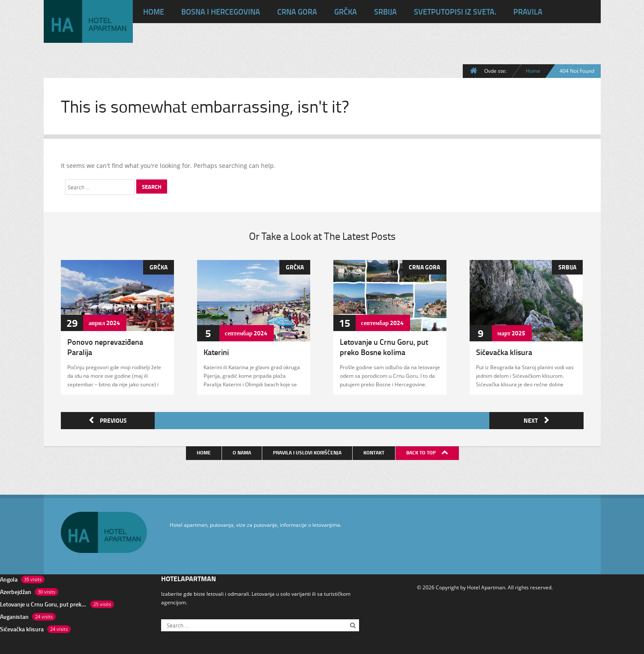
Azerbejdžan (16, 590)
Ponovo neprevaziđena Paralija (105, 347)
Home (533, 71)
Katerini (216, 352)
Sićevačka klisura (504, 352)
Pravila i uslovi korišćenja (308, 451)
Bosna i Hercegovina (221, 12)
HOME (154, 12)
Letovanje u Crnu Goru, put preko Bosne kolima (384, 347)
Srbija (385, 12)
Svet (455, 12)
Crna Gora (297, 12)
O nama (243, 451)
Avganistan (14, 615)
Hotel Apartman (486, 585)
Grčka (346, 12)
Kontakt (375, 451)
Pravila (528, 12)
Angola (9, 578)
